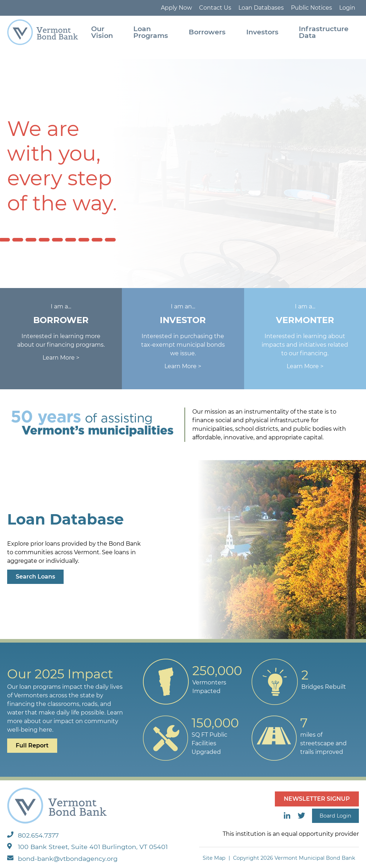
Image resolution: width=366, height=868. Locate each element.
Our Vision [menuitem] (102, 32)
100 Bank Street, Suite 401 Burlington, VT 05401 (87, 847)
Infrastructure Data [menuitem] (324, 32)
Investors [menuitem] (262, 32)
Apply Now (176, 8)
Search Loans (35, 577)
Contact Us (215, 8)
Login (347, 8)
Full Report (32, 745)
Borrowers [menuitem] (207, 32)
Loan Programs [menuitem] (151, 32)
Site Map (214, 858)
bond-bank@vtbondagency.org (62, 859)
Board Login (335, 816)
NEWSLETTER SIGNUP (317, 799)
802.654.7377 (33, 835)
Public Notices (311, 8)
